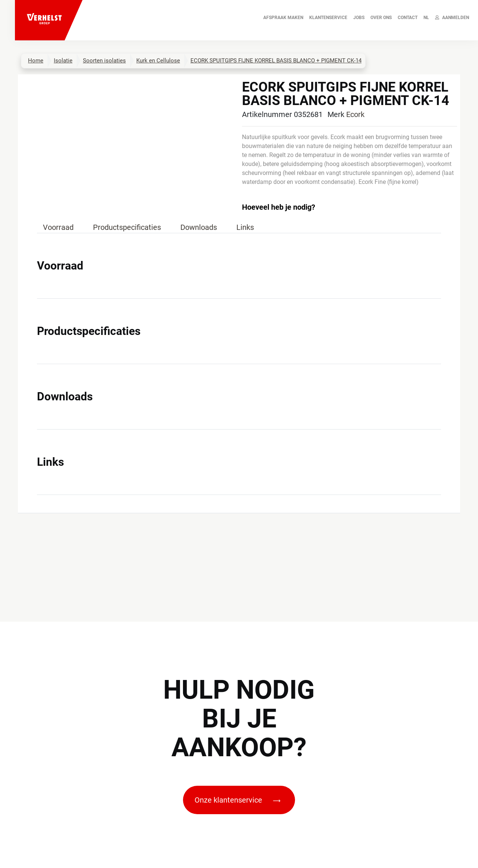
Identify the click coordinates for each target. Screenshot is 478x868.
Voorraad (58, 227)
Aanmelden (452, 18)
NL (426, 18)
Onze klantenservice (238, 800)
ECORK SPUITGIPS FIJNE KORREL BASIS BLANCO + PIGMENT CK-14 (276, 61)
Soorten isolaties (104, 61)
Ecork (355, 114)
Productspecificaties (127, 227)
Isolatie (63, 61)
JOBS (359, 18)
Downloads (199, 227)
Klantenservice (328, 18)
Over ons (381, 18)
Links (245, 227)
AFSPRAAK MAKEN (283, 18)
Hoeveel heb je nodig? (279, 207)
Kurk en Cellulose (158, 61)
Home (36, 61)
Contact (408, 18)
